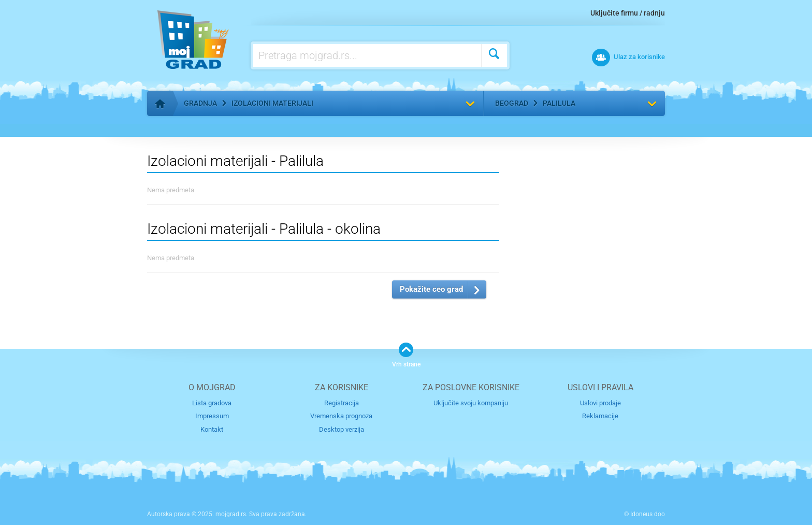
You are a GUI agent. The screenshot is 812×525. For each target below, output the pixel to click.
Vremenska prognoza (341, 416)
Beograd (512, 103)
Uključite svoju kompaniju (471, 403)
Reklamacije (600, 416)
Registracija (342, 403)
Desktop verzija (342, 429)
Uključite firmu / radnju (628, 13)
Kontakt (212, 429)
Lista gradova (212, 403)
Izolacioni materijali (272, 103)
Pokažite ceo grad (431, 289)
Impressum (212, 416)
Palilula (559, 103)
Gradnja (200, 103)
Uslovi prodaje (600, 403)
